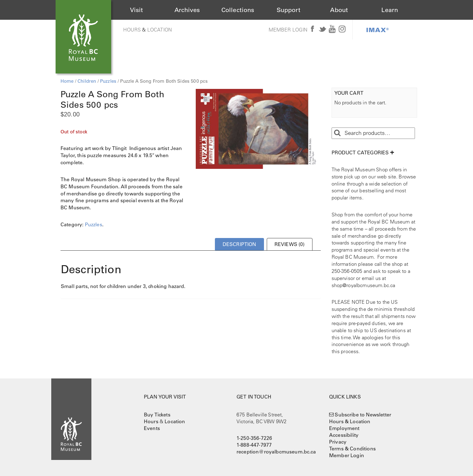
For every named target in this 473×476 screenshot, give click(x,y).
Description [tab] (239, 244)
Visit (137, 10)
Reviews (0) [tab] (290, 244)
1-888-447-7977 (254, 445)
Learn (390, 10)
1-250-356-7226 (254, 438)
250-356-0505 (347, 271)
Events (152, 428)
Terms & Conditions (352, 449)
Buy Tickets (157, 415)
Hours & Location (350, 421)
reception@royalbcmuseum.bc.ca (276, 452)
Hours (132, 30)
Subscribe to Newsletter (363, 415)
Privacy (338, 442)
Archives (187, 10)
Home (67, 81)
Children (87, 81)
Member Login (288, 30)
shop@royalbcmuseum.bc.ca (364, 285)
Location (160, 30)
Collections (238, 10)
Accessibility (344, 435)
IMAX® (378, 30)
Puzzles (108, 81)
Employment (344, 428)
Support (289, 10)
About (339, 10)
